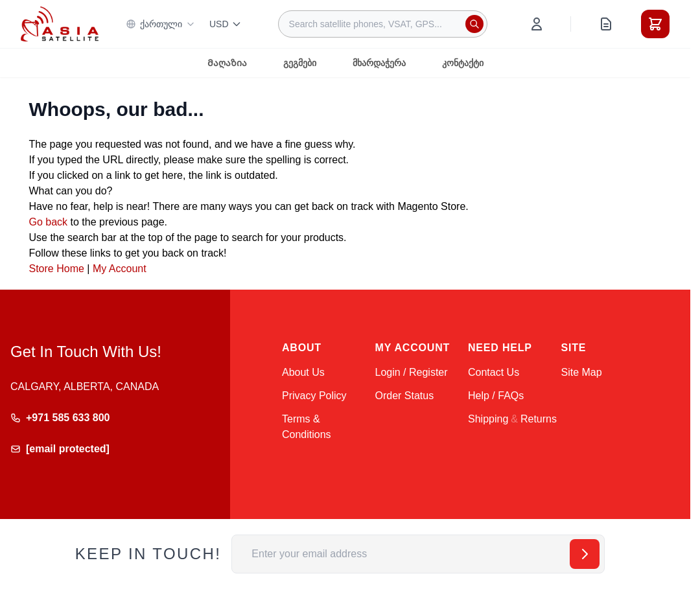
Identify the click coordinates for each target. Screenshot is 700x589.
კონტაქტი (463, 63)
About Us (303, 372)
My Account (120, 269)
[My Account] (537, 24)
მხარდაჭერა (379, 63)
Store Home (57, 269)
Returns (539, 419)
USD (226, 24)
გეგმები (300, 63)
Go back (49, 222)
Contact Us (494, 372)
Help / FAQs (496, 396)
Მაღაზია (227, 63)
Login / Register (412, 372)
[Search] (474, 24)
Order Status (405, 396)
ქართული (160, 24)
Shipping (488, 419)
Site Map (582, 372)
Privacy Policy (314, 396)
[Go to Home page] (60, 24)
